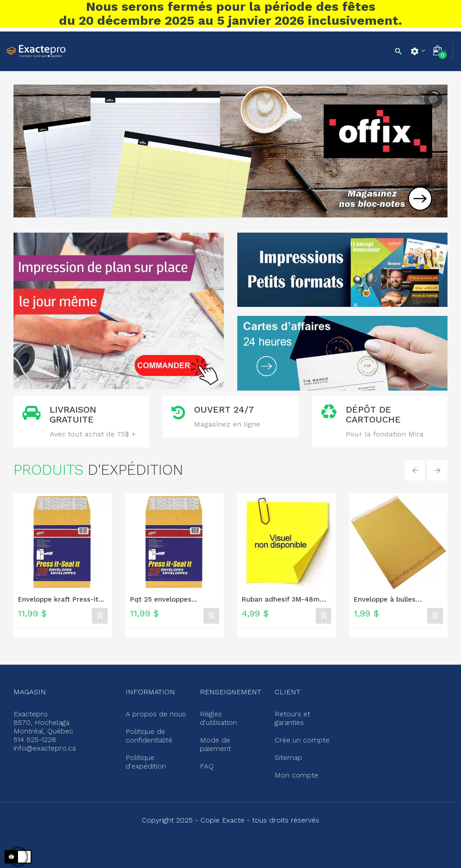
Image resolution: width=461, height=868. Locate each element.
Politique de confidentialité (148, 733)
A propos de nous (153, 713)
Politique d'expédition (145, 756)
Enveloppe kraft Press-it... (61, 600)
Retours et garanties (291, 717)
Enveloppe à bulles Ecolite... (385, 600)
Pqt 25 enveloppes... (163, 600)
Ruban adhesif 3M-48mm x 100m (284, 600)
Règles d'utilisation (229, 713)
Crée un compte (300, 737)
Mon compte (294, 769)
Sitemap (287, 753)
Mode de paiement (229, 729)
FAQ (206, 746)
